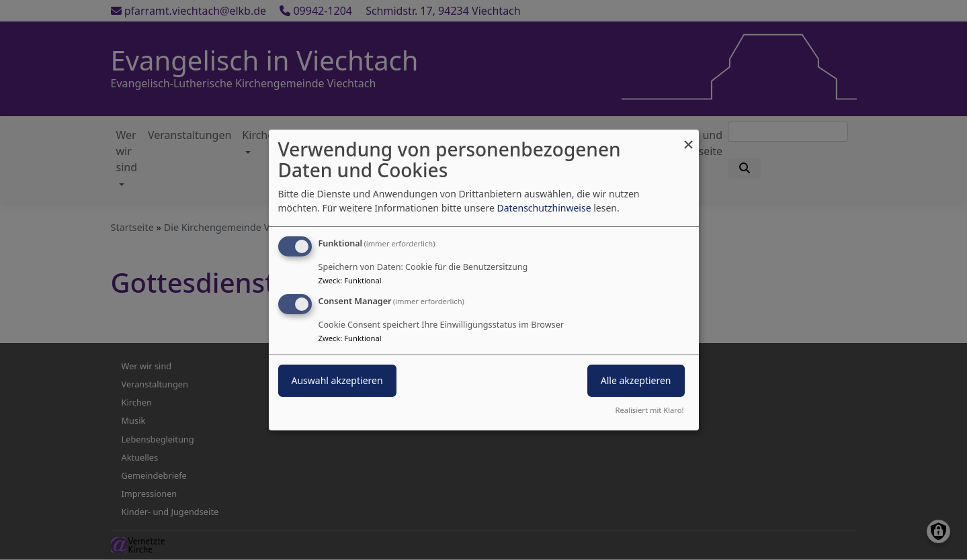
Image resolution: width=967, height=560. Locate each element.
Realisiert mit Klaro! (650, 410)
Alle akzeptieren (636, 380)
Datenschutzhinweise (544, 208)
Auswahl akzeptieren (337, 380)
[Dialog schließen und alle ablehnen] (689, 138)
